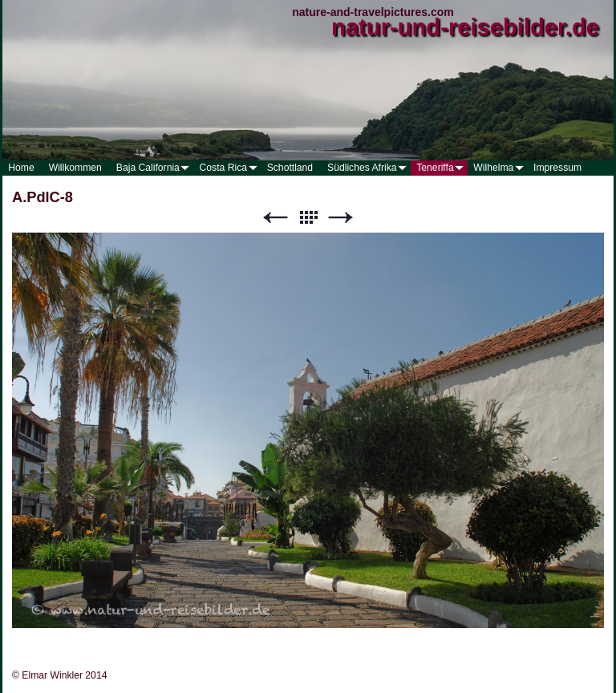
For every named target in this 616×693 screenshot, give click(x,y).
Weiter (341, 218)
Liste (308, 218)
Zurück (275, 218)
